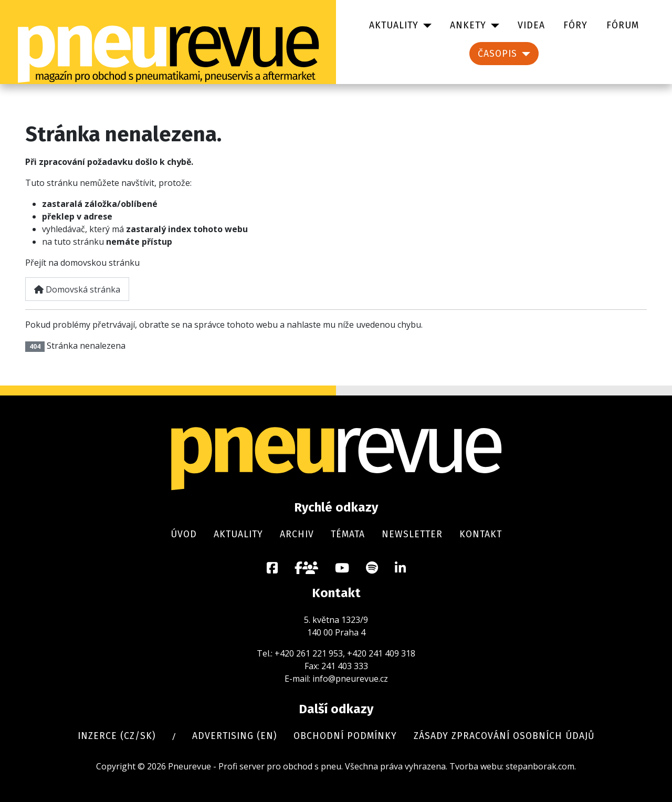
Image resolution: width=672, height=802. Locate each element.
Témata (348, 534)
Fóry (575, 25)
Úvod (184, 534)
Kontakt (481, 534)
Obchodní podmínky (345, 736)
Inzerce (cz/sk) (117, 736)
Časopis (497, 54)
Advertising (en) (234, 736)
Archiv (297, 534)
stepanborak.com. (541, 766)
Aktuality (394, 25)
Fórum (623, 25)
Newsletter (412, 534)
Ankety (468, 25)
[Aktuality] (425, 26)
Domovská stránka (77, 289)
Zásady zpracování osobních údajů (504, 736)
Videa (531, 25)
